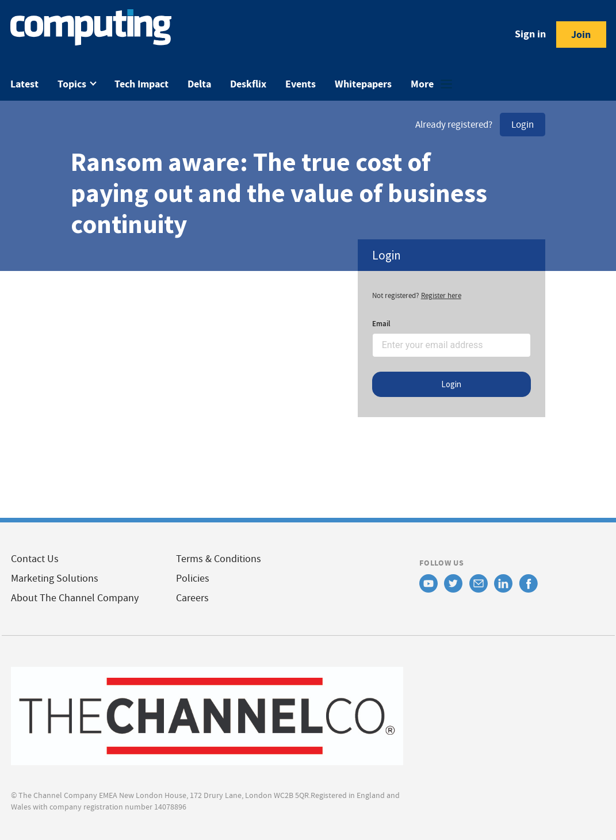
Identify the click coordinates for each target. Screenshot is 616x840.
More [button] (423, 84)
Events (301, 84)
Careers (192, 598)
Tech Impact (141, 84)
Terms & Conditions (219, 559)
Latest (24, 84)
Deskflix (248, 84)
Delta (199, 84)
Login (523, 125)
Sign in (530, 34)
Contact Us (35, 559)
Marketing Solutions (55, 579)
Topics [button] (73, 84)
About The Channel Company (75, 598)
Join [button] (581, 35)
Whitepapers (363, 84)
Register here (441, 295)
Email (381, 324)
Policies (193, 579)
